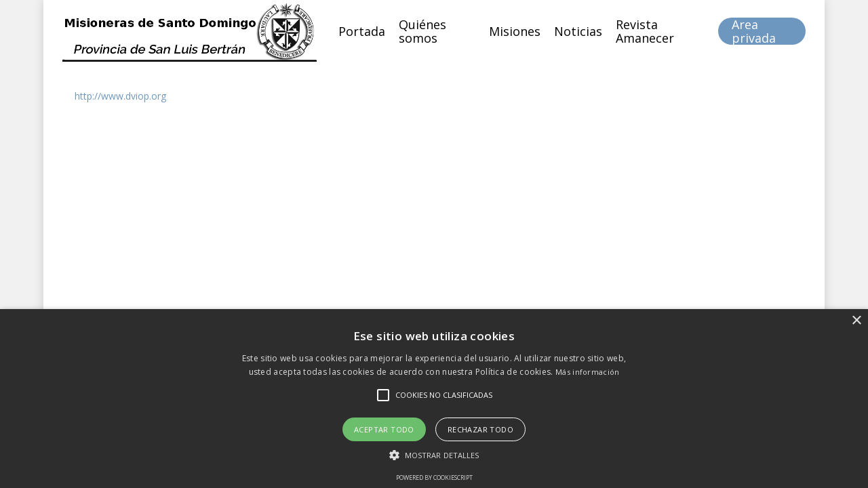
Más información (588, 372)
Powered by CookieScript (434, 477)
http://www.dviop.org (120, 96)
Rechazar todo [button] (480, 429)
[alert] (434, 399)
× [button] (856, 321)
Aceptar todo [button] (384, 429)
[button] (434, 455)
